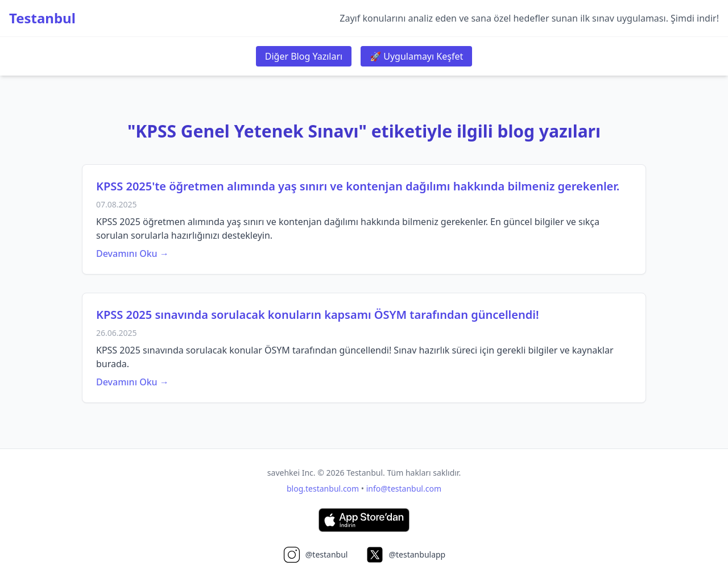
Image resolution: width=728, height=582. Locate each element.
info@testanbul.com (404, 489)
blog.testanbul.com (323, 489)
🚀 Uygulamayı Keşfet (416, 56)
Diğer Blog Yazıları (304, 56)
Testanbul (42, 18)
